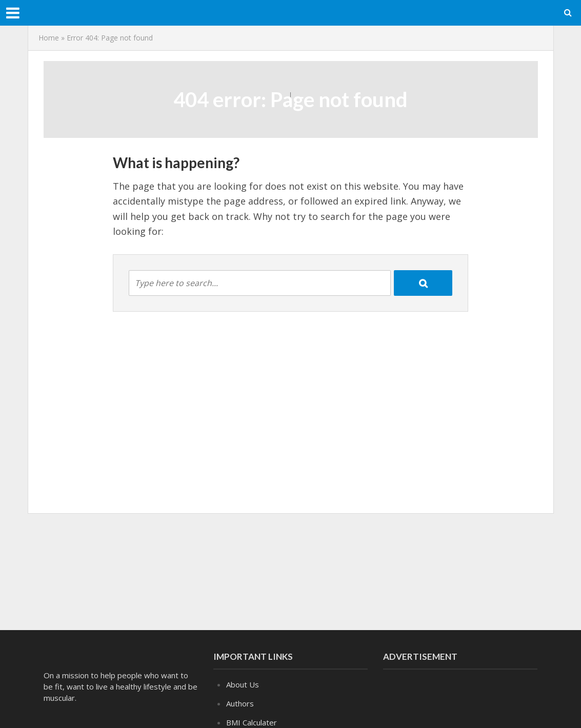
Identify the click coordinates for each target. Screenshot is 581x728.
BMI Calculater (252, 722)
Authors (240, 703)
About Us (243, 684)
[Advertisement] (291, 570)
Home (49, 38)
